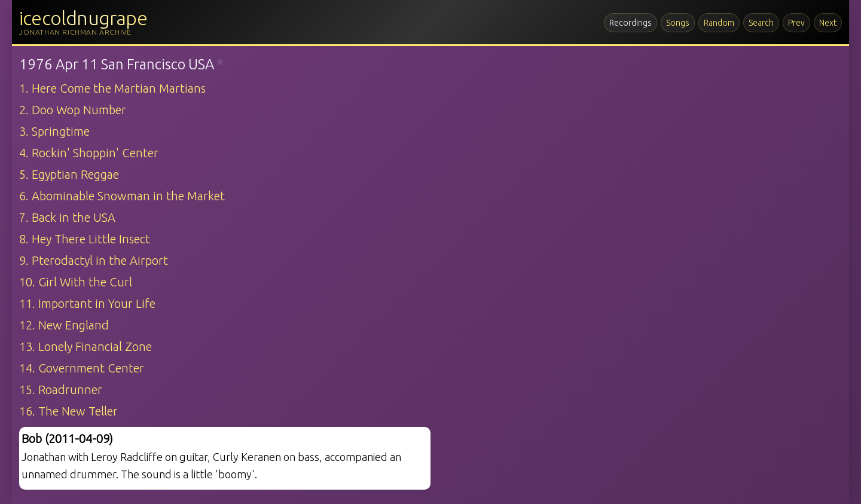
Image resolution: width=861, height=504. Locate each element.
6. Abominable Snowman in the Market (122, 196)
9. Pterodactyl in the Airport (94, 260)
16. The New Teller (68, 411)
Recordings (631, 23)
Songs (678, 23)
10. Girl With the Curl (76, 282)
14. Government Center (82, 368)
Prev (796, 23)
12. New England (64, 325)
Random (719, 23)
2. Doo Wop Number (73, 110)
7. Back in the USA (67, 217)
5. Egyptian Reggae (69, 174)
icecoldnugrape (83, 18)
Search (761, 23)
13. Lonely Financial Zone (86, 346)
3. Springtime (54, 131)
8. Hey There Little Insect (85, 239)
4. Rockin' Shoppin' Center (89, 153)
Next (828, 23)
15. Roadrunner (61, 390)
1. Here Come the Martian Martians (112, 88)
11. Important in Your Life (87, 303)
